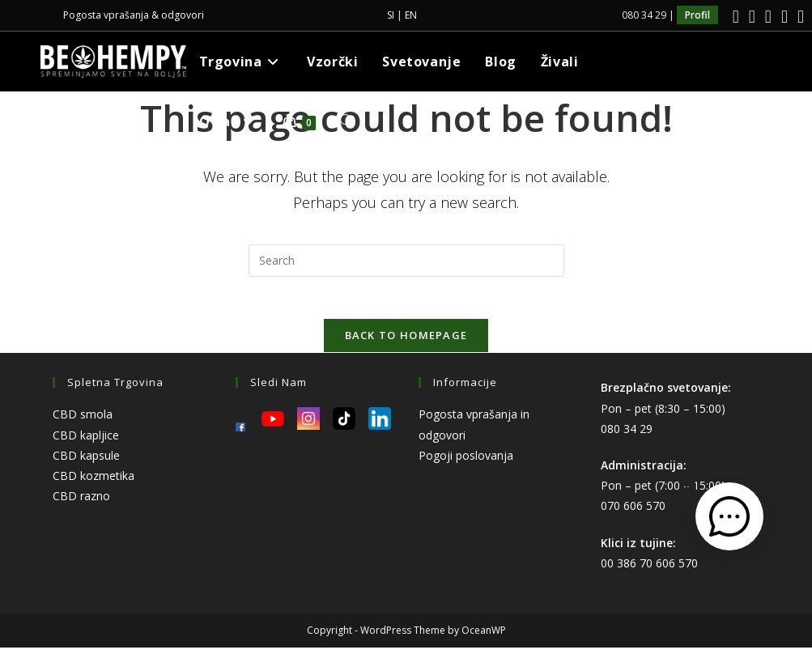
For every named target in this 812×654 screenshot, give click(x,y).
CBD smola (83, 421)
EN (411, 15)
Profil (697, 15)
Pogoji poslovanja (466, 462)
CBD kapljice (86, 442)
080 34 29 (627, 435)
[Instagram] (752, 17)
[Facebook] (736, 17)
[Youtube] (784, 17)
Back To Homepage (406, 342)
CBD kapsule (86, 462)
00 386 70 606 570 (649, 569)
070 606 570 (633, 513)
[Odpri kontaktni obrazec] (729, 516)
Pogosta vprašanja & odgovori (134, 15)
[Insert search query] (406, 261)
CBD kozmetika (94, 482)
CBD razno (81, 503)
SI (391, 15)
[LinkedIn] (768, 17)
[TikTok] (798, 17)
